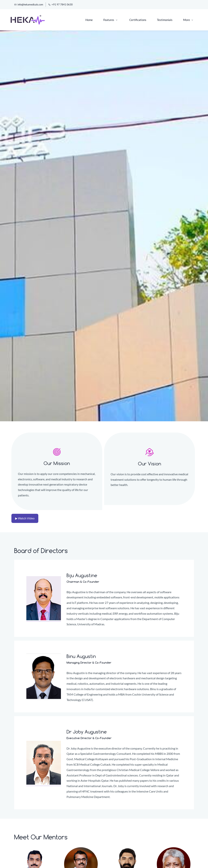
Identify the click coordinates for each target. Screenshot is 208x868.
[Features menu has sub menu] (86, 20)
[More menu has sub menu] (188, 20)
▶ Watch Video (25, 518)
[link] (57, 451)
